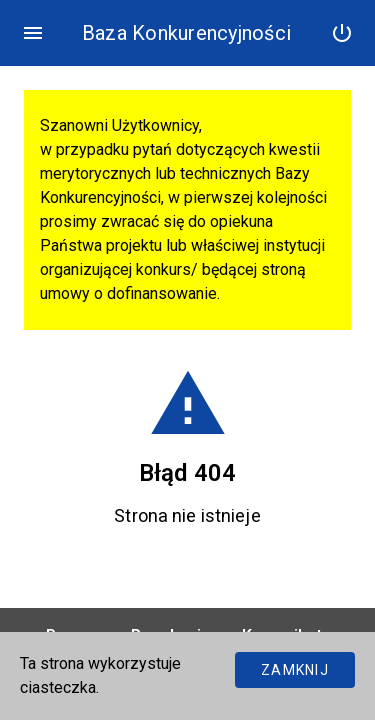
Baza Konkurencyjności (186, 33)
